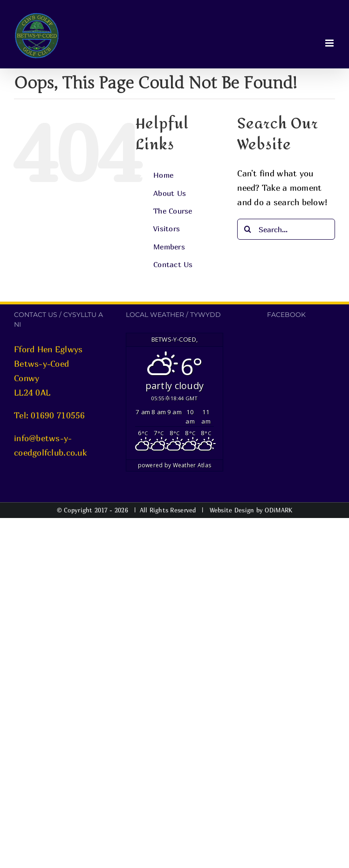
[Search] (248, 229)
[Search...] (286, 229)
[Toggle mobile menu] (330, 43)
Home (163, 175)
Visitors (167, 229)
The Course (173, 211)
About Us (170, 193)
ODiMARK (278, 510)
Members (169, 247)
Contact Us (173, 264)
